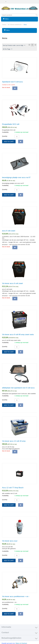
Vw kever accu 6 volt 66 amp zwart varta (18, 335)
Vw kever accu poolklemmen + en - (16, 596)
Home (4, 25)
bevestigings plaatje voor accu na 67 (16, 177)
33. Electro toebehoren (15, 25)
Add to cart (9, 142)
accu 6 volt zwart (9, 231)
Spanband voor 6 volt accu (12, 82)
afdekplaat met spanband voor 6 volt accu (18, 388)
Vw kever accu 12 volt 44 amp (14, 441)
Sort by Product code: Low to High (14, 45)
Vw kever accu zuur (10, 541)
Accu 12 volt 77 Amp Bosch (13, 488)
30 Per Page (7, 49)
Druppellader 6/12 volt (11, 124)
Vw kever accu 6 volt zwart (12, 283)
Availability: (5, 132)
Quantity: (5, 136)
